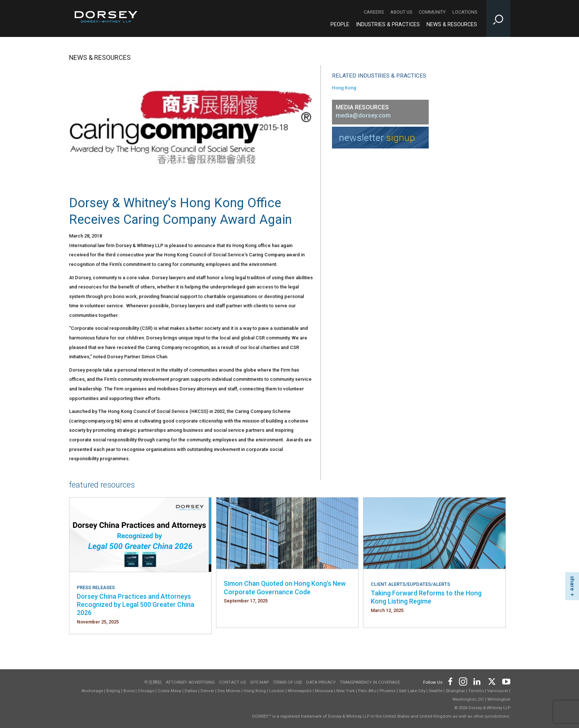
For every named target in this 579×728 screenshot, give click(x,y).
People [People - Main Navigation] (340, 25)
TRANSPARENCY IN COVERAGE (370, 682)
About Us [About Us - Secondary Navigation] (401, 12)
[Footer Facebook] (450, 681)
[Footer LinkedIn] (477, 681)
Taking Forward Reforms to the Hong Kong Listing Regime (426, 597)
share (572, 583)
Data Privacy (321, 682)
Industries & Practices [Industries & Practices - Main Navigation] (388, 25)
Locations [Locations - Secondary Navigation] (465, 12)
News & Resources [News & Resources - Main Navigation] (452, 25)
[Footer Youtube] (505, 681)
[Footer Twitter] (491, 681)
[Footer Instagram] (463, 681)
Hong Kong (344, 88)
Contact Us (232, 682)
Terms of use (287, 682)
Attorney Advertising (190, 682)
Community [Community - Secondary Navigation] (432, 12)
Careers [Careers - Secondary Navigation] (374, 12)
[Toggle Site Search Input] (498, 18)
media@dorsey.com (363, 115)
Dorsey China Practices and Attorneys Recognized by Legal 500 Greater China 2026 (136, 605)
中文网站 (153, 682)
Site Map (259, 682)
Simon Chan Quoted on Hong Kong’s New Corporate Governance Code (285, 587)
